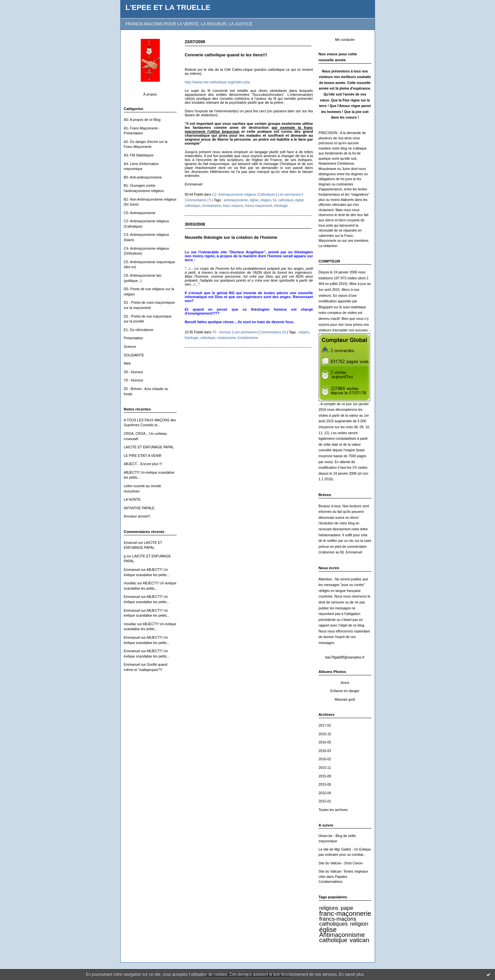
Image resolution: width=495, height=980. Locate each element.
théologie (281, 206)
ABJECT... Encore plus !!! (143, 464)
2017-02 (325, 726)
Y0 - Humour (134, 380)
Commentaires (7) (198, 200)
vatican (359, 940)
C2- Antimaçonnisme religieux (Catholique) (244, 195)
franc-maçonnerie (345, 913)
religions (329, 908)
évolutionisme (248, 338)
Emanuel (131, 543)
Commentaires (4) (273, 332)
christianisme (211, 206)
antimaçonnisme (236, 200)
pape (347, 908)
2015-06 (325, 784)
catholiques (334, 924)
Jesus (345, 683)
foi (275, 200)
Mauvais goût (345, 700)
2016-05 (325, 742)
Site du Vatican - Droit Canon (341, 863)
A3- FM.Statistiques (139, 155)
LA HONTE (132, 500)
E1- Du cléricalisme (139, 330)
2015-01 (325, 801)
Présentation (133, 338)
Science (130, 347)
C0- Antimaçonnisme (140, 213)
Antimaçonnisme (342, 935)
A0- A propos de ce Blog (142, 120)
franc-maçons (233, 206)
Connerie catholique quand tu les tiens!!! (226, 55)
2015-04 (325, 793)
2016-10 (325, 734)
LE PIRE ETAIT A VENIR (143, 456)
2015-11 (325, 768)
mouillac (130, 583)
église (328, 930)
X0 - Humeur (134, 372)
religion (359, 924)
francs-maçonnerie (259, 206)
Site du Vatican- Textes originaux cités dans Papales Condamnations (343, 877)
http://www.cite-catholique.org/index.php (218, 82)
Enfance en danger (345, 691)
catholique (333, 940)
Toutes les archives (333, 810)
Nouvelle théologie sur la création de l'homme (231, 237)
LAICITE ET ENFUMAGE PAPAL (149, 447)
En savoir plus (351, 974)
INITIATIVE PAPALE (139, 508)
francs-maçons (338, 919)
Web (127, 364)
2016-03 (325, 751)
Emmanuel (132, 570)
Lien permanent (289, 195)
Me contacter (345, 40)
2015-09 (325, 776)
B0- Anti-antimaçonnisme (143, 177)
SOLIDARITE (134, 355)
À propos (150, 94)
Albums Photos (333, 672)
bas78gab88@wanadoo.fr (345, 657)
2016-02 (325, 759)
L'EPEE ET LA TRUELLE (168, 7)
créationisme (227, 338)
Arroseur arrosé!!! (137, 516)
